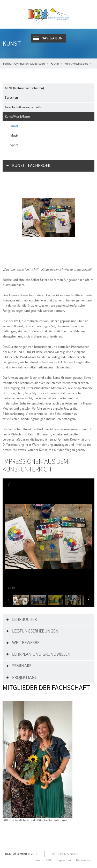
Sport (14, 145)
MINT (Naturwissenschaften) (24, 88)
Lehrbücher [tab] (24, 620)
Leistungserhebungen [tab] (35, 631)
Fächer (55, 64)
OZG (48, 860)
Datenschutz (84, 860)
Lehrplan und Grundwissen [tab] (41, 654)
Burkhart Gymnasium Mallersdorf (24, 64)
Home (36, 860)
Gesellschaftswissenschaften (24, 107)
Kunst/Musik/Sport (76, 64)
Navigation (52, 38)
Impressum (64, 860)
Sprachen (11, 98)
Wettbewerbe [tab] (26, 643)
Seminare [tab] (22, 666)
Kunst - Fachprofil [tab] (32, 166)
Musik (14, 136)
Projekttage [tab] (24, 677)
